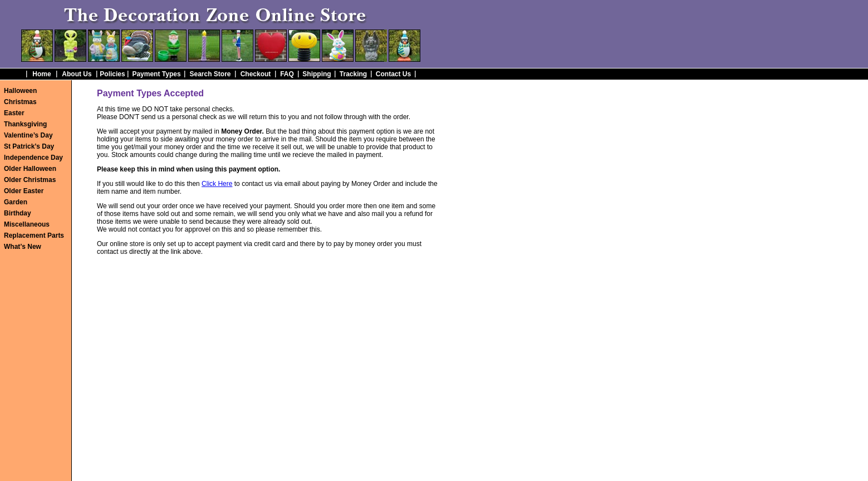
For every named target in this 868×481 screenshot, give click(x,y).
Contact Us (393, 74)
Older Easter (24, 191)
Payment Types (156, 74)
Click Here (217, 184)
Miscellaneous (27, 224)
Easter (14, 113)
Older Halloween (30, 169)
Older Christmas (30, 180)
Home (41, 74)
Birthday (18, 213)
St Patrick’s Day (29, 146)
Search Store (210, 74)
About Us (77, 74)
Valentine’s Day (28, 135)
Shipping (317, 74)
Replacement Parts (34, 235)
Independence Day (33, 158)
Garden (16, 202)
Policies (112, 74)
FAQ (287, 74)
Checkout (256, 74)
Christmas (20, 102)
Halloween (20, 91)
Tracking (353, 74)
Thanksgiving (25, 124)
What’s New (23, 247)
